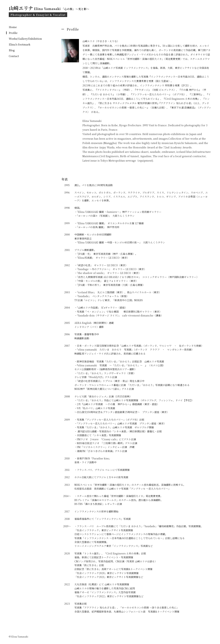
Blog (12, 50)
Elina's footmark (20, 44)
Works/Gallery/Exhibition (25, 39)
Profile (13, 33)
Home (13, 27)
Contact (14, 56)
